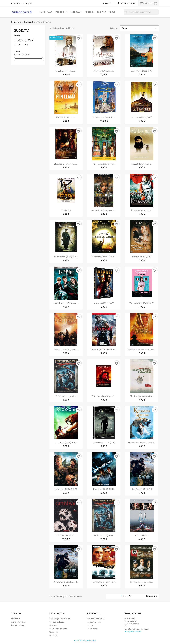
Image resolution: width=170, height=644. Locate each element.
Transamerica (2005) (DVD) (142, 303)
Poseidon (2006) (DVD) (104, 489)
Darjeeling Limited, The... (104, 164)
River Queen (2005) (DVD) (66, 257)
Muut (112, 12)
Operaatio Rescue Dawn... (104, 257)
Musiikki (90, 12)
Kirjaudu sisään (94, 622)
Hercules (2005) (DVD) (142, 117)
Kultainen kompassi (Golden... (142, 443)
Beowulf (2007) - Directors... (104, 350)
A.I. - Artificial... (142, 535)
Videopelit (61, 12)
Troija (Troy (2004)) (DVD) (66, 489)
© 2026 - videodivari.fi (85, 640)
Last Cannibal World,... (66, 535)
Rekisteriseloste (57, 622)
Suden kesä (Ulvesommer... (104, 210)
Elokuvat (76, 12)
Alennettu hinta (18, 622)
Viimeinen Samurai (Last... (104, 396)
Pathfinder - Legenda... (66, 396)
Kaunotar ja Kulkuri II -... (104, 117)
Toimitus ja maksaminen (60, 618)
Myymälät (53, 636)
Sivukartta (54, 632)
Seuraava (152, 596)
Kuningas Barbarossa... (142, 210)
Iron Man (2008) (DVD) (104, 303)
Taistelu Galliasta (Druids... (66, 350)
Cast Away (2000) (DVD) (142, 71)
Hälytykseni (92, 629)
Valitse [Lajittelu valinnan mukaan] (139, 28)
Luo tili (90, 625)
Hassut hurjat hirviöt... (142, 164)
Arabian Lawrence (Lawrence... (142, 350)
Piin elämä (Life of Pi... (66, 117)
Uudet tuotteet (18, 625)
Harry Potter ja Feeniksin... (66, 303)
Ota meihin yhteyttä (21, 3)
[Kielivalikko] (107, 4)
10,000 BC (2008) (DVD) (66, 443)
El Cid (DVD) (66, 210)
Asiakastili (94, 614)
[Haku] (141, 12)
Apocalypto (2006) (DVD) (104, 443)
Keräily (102, 12)
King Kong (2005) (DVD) (142, 489)
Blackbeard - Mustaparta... (66, 164)
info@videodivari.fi (133, 632)
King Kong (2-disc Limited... (66, 582)
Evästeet (53, 625)
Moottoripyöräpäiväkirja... (142, 396)
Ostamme (16, 618)
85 (130, 596)
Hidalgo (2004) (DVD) (142, 257)
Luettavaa (46, 12)
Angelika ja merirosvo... (66, 71)
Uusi (23, 45)
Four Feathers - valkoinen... (104, 582)
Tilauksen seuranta (96, 618)
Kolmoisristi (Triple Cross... (142, 582)
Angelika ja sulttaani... (104, 71)
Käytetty (26, 40)
